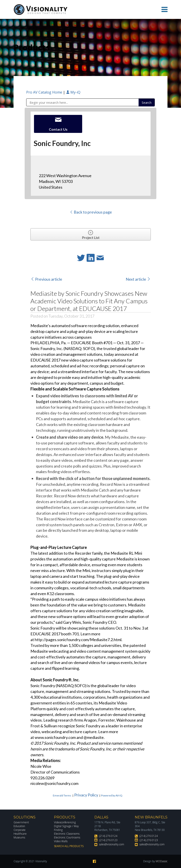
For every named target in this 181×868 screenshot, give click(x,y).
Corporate (20, 830)
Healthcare (20, 834)
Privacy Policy (86, 795)
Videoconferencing (65, 822)
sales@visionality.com (112, 844)
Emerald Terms (62, 795)
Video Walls (61, 841)
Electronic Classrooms (67, 834)
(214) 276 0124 (108, 836)
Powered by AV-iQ (112, 795)
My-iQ (73, 92)
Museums (19, 837)
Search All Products (69, 846)
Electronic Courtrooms (67, 837)
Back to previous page (91, 212)
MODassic (162, 861)
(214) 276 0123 (108, 840)
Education (19, 826)
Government (21, 822)
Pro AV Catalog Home (45, 92)
